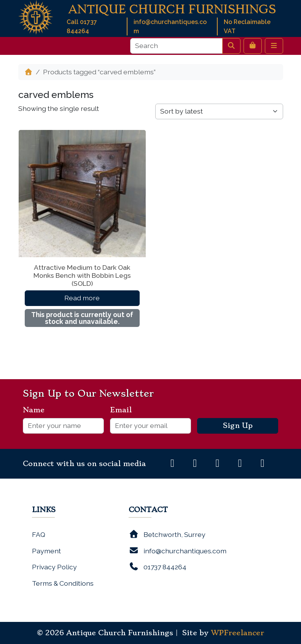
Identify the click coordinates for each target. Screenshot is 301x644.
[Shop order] (219, 111)
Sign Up (238, 426)
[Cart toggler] (253, 46)
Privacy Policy (54, 567)
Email (124, 410)
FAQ (39, 534)
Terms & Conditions (63, 583)
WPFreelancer (237, 633)
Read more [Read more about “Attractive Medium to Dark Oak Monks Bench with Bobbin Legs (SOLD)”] (82, 298)
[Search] (176, 46)
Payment (46, 551)
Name (37, 410)
